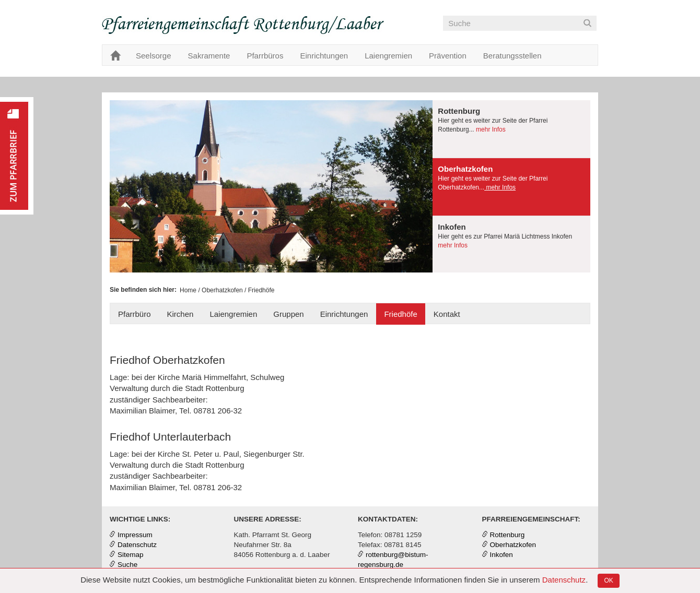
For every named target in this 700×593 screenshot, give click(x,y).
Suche (127, 565)
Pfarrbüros (265, 56)
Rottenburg (507, 535)
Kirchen (180, 314)
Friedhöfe (400, 314)
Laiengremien (388, 56)
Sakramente (209, 56)
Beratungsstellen (512, 56)
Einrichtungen (324, 56)
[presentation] (511, 129)
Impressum (135, 535)
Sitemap (131, 555)
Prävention (448, 56)
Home (188, 290)
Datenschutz (564, 580)
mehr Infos (490, 129)
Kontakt (447, 314)
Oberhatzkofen (222, 290)
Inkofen (501, 555)
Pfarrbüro (135, 314)
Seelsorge (154, 56)
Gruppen (288, 314)
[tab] (511, 129)
